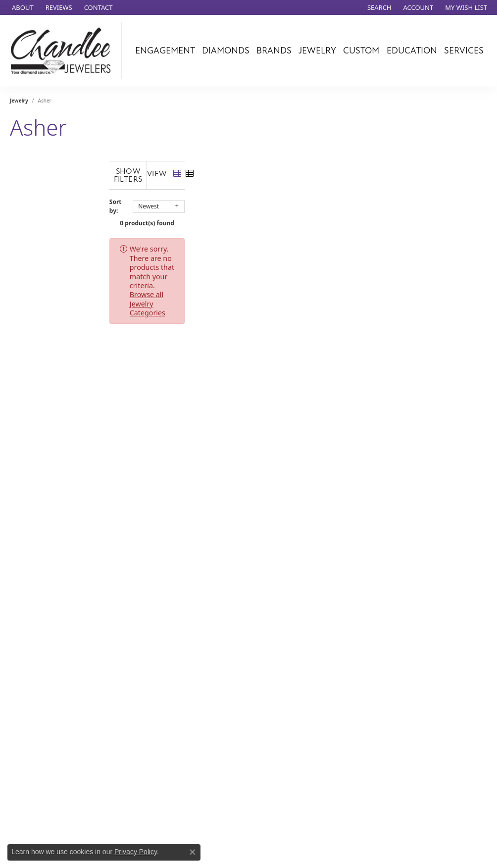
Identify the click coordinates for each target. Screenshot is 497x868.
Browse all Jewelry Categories (290, 241)
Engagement (165, 51)
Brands (274, 51)
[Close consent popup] (193, 852)
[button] (378, 7)
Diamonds (226, 51)
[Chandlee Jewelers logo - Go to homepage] (63, 51)
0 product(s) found (255, 215)
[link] (22, 7)
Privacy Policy (136, 852)
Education (412, 51)
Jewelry (317, 51)
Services (464, 51)
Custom (361, 51)
